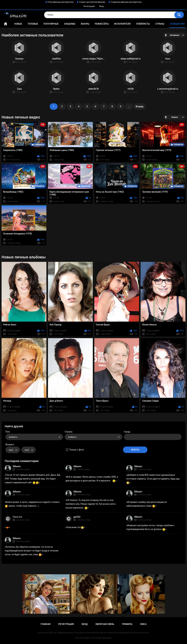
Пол (8, 432)
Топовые (33, 24)
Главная (6, 24)
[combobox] (34, 437)
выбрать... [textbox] (14, 437)
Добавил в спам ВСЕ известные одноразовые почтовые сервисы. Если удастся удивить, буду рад (153, 479)
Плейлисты (143, 24)
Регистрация (89, 6)
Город (127, 432)
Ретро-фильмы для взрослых (61, 2)
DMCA (143, 624)
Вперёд (140, 106)
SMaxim (17, 466)
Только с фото (77, 450)
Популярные (51, 24)
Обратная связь (105, 624)
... (129, 106)
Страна (68, 432)
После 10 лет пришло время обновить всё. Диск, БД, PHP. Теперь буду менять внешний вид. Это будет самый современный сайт (33, 479)
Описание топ (75, 527)
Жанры (85, 24)
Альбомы (70, 24)
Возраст (10, 444)
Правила (127, 624)
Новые (18, 24)
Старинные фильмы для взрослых (126, 2)
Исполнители (122, 24)
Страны (160, 24)
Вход (102, 6)
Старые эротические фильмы (92, 2)
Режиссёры (102, 24)
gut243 (77, 517)
